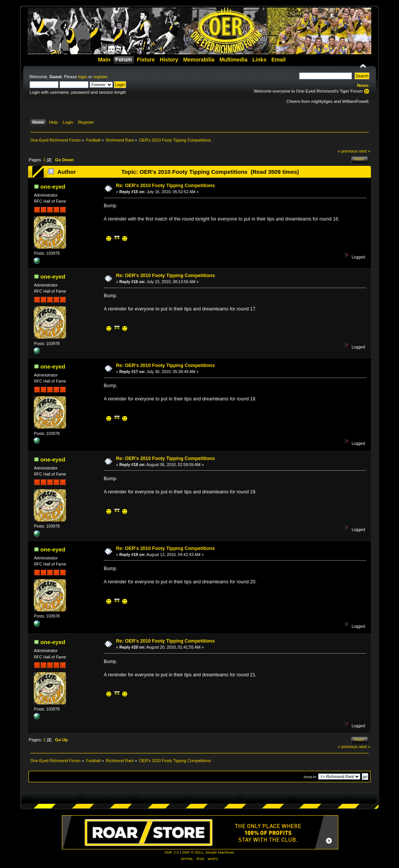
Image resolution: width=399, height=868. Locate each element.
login (83, 77)
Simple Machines (220, 852)
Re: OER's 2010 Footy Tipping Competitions (165, 186)
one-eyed (53, 187)
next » (365, 151)
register (100, 77)
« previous (348, 151)
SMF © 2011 (192, 852)
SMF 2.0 (172, 852)
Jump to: (310, 777)
